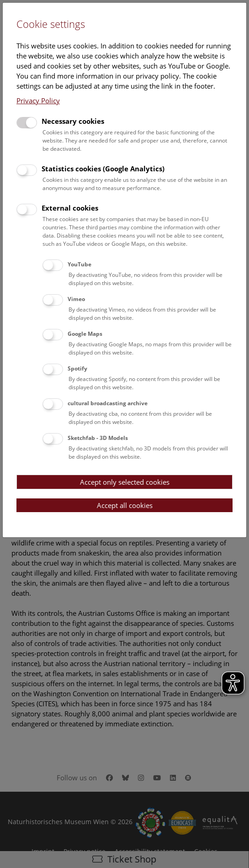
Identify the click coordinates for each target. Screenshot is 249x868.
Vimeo (76, 299)
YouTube (79, 264)
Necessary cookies (73, 121)
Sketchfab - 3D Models (98, 438)
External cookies (70, 208)
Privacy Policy (38, 101)
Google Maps (85, 334)
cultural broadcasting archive (108, 403)
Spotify (77, 368)
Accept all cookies (125, 505)
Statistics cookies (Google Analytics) (103, 169)
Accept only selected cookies (125, 482)
